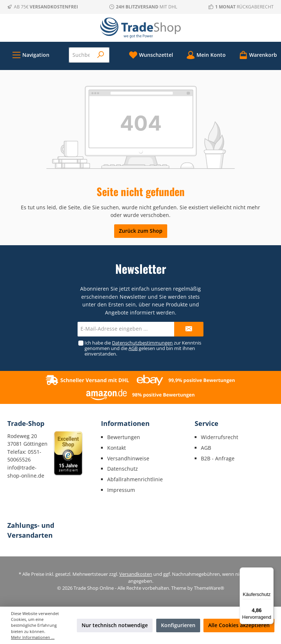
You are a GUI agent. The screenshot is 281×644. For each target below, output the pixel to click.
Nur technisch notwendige (115, 625)
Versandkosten (136, 574)
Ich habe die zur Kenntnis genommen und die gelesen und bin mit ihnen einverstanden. (143, 348)
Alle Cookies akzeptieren (239, 625)
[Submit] (189, 329)
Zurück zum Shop (141, 231)
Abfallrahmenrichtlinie (135, 479)
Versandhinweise (128, 458)
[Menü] (31, 55)
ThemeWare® (209, 588)
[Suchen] (101, 55)
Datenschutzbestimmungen (142, 343)
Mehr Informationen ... (33, 637)
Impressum (121, 490)
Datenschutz (123, 469)
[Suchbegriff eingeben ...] (81, 55)
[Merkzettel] (151, 55)
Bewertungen (124, 437)
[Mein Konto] (206, 55)
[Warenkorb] (256, 55)
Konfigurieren (178, 625)
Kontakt (117, 448)
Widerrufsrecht (220, 437)
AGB (133, 348)
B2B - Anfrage (218, 458)
